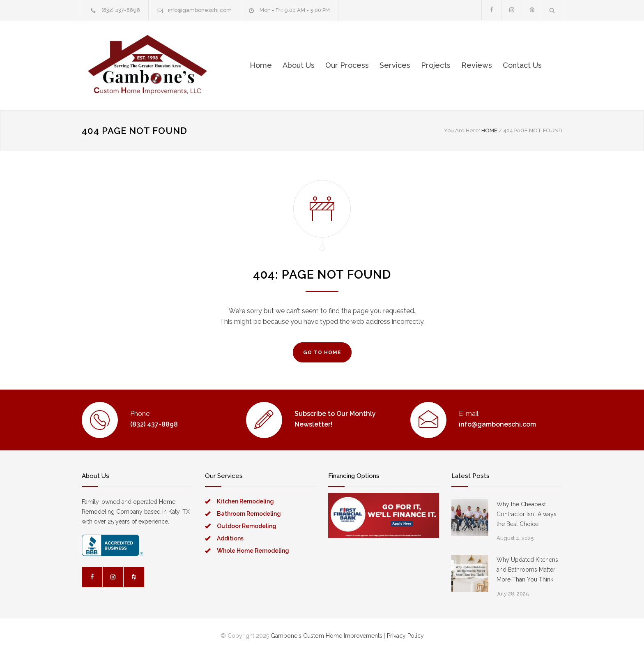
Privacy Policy (405, 636)
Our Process (347, 65)
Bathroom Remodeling (249, 514)
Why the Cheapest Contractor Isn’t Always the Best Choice (527, 514)
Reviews (477, 65)
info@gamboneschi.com (200, 10)
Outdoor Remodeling (247, 526)
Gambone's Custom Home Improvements (327, 636)
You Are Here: (462, 130)
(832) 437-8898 (121, 10)
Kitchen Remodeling (245, 501)
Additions (230, 538)
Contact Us (522, 65)
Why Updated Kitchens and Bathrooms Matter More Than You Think (527, 570)
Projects (436, 65)
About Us (299, 65)
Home (261, 65)
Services (395, 65)
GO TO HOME (322, 353)
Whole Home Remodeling (253, 551)
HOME (489, 130)
